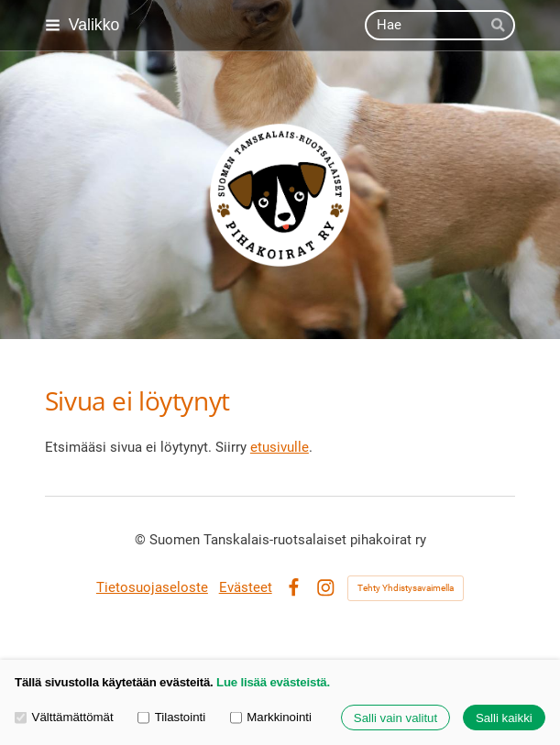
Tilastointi (171, 717)
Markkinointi (271, 717)
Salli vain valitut (395, 718)
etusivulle (280, 447)
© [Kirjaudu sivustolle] (142, 540)
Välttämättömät (64, 717)
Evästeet (246, 587)
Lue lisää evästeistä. (273, 682)
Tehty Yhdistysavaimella (406, 588)
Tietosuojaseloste (152, 587)
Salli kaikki (504, 718)
